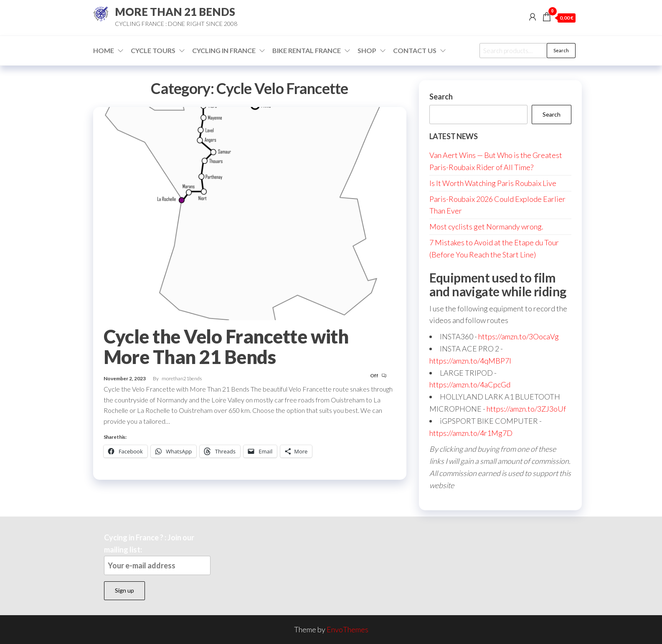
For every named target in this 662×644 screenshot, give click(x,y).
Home (104, 50)
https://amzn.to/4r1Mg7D (471, 433)
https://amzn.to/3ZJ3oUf (526, 409)
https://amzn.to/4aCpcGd (470, 384)
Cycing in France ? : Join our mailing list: (157, 554)
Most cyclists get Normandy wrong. (486, 227)
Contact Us (415, 50)
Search (561, 50)
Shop (367, 50)
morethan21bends (182, 378)
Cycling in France (224, 50)
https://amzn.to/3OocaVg (519, 336)
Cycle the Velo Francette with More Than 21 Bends (226, 347)
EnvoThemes (347, 629)
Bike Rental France (307, 50)
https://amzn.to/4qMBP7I (470, 361)
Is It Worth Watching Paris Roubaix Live (493, 183)
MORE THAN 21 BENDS (175, 12)
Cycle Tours (153, 50)
